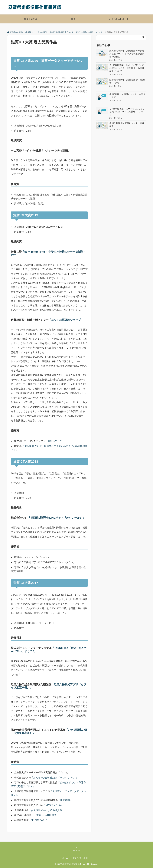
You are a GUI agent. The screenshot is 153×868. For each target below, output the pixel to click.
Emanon (95, 864)
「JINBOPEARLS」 (39, 820)
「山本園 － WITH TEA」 (45, 815)
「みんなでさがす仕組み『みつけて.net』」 (54, 778)
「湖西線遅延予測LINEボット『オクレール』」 (56, 518)
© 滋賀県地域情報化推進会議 (67, 864)
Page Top (76, 849)
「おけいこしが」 (55, 441)
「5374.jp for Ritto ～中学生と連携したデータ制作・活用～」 (48, 253)
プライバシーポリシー (82, 858)
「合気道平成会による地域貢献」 (46, 810)
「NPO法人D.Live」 (54, 805)
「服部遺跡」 (65, 800)
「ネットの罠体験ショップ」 (66, 320)
